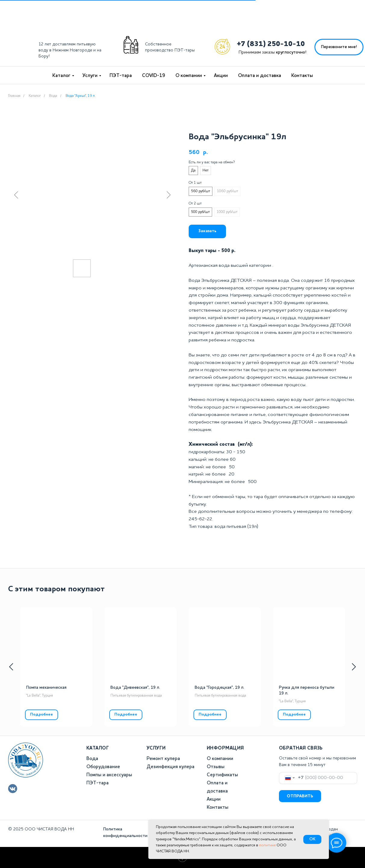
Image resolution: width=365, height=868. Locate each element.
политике (267, 845)
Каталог (61, 76)
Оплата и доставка (260, 76)
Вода (53, 96)
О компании (189, 76)
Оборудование (103, 767)
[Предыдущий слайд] (16, 195)
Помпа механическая (46, 688)
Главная (14, 96)
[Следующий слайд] (169, 195)
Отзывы (216, 767)
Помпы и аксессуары (109, 775)
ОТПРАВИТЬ (300, 796)
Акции (221, 76)
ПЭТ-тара (121, 76)
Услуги (90, 76)
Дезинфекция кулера (170, 767)
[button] (339, 47)
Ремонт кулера (163, 759)
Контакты (302, 76)
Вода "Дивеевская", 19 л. (135, 688)
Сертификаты (222, 775)
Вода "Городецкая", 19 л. (220, 688)
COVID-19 (154, 76)
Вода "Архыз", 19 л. (80, 96)
